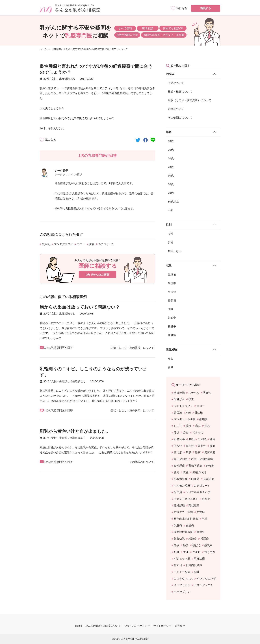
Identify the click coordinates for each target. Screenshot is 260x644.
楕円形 (178, 452)
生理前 (172, 274)
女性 (171, 234)
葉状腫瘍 (194, 505)
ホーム (43, 49)
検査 (191, 399)
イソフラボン (182, 585)
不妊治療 (199, 558)
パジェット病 (182, 558)
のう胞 (210, 466)
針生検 (199, 413)
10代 (171, 141)
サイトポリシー (162, 626)
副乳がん (179, 399)
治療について (176, 109)
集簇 (188, 452)
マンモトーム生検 (185, 419)
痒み (207, 426)
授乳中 (172, 326)
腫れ (188, 426)
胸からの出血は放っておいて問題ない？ (80, 307)
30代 (171, 158)
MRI (188, 413)
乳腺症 (206, 499)
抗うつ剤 (210, 552)
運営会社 (180, 626)
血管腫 (201, 512)
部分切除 (179, 539)
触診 (186, 545)
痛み (198, 426)
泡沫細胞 (210, 452)
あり (171, 367)
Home (78, 626)
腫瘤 (92, 244)
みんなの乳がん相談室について (103, 626)
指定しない (175, 251)
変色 (213, 439)
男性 (171, 242)
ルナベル (194, 393)
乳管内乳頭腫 (194, 565)
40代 (171, 167)
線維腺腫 (179, 505)
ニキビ (197, 552)
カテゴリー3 (106, 244)
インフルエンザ (206, 579)
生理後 (172, 292)
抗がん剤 (209, 479)
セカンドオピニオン (186, 499)
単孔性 (190, 446)
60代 (171, 184)
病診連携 (179, 393)
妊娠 (177, 545)
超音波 (178, 413)
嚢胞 (186, 472)
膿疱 (177, 472)
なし (171, 358)
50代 (171, 175)
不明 (171, 210)
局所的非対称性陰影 (186, 519)
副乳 (197, 572)
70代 (171, 193)
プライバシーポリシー (137, 626)
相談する (206, 8)
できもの (198, 432)
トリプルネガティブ (198, 492)
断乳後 (172, 335)
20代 (171, 150)
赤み (186, 432)
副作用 (178, 492)
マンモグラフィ (63, 244)
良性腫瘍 (179, 466)
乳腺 (205, 519)
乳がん (46, 244)
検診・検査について (180, 91)
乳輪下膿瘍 (195, 466)
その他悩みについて (180, 118)
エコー (81, 244)
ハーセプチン (182, 592)
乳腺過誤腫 (181, 479)
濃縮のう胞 (199, 472)
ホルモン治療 (182, 485)
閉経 (171, 309)
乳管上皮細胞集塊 (202, 459)
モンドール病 (182, 572)
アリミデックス (203, 585)
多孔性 (202, 446)
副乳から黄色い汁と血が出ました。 (75, 431)
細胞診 (203, 419)
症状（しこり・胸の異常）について (190, 100)
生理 (186, 552)
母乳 (177, 552)
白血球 (195, 479)
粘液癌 (193, 539)
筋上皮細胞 (181, 459)
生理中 (172, 283)
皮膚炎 (190, 525)
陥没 (177, 432)
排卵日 (172, 301)
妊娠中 (172, 318)
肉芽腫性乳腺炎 (183, 532)
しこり (178, 426)
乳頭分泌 (179, 439)
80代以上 (174, 202)
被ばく (197, 545)
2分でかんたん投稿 (97, 274)
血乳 (191, 439)
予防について (176, 83)
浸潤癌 (205, 539)
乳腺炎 (178, 525)
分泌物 (202, 439)
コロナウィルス (183, 579)
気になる (51, 140)
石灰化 (178, 446)
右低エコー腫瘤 (183, 512)
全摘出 (201, 532)
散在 (198, 452)
